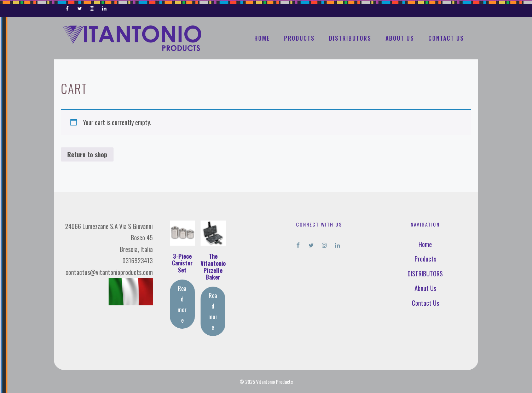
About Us (400, 38)
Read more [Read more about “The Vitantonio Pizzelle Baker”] (213, 311)
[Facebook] (67, 7)
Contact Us (446, 38)
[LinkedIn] (104, 7)
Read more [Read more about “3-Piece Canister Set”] (182, 304)
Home (262, 38)
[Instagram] (92, 7)
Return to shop (87, 154)
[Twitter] (80, 7)
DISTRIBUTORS (350, 38)
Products (299, 38)
